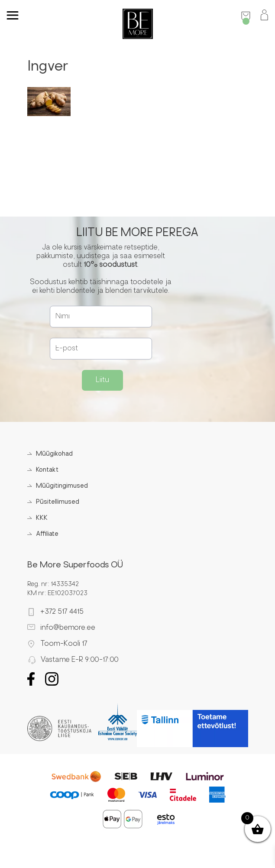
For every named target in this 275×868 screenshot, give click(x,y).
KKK (42, 518)
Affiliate (47, 534)
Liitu (102, 380)
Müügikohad (54, 454)
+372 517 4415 (62, 612)
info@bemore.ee (68, 628)
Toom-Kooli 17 (64, 644)
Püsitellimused (58, 502)
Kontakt (47, 470)
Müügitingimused (62, 486)
